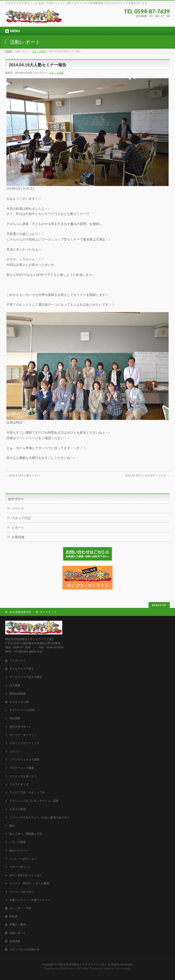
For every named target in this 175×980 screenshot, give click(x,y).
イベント (18, 508)
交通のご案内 (18, 925)
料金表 (13, 916)
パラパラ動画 (18, 842)
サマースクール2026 (22, 710)
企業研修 (18, 537)
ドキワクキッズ (19, 784)
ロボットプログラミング (24, 743)
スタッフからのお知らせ (24, 949)
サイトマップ (48, 612)
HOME (9, 51)
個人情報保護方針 (20, 612)
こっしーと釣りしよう (23, 859)
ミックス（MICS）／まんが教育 (29, 883)
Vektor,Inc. (109, 969)
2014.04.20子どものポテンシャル (148, 476)
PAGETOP (159, 605)
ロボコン (15, 751)
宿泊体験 (15, 718)
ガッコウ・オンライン (23, 735)
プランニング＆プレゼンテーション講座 (34, 801)
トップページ (18, 661)
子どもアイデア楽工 (22, 669)
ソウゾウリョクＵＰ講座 (24, 760)
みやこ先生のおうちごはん (26, 875)
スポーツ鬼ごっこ (20, 867)
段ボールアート (19, 851)
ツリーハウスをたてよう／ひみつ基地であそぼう (39, 817)
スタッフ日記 (39, 51)
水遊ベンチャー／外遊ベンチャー (30, 900)
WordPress (67, 969)
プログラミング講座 (22, 768)
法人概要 (15, 685)
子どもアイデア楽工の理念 (26, 677)
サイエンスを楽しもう (23, 776)
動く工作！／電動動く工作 (26, 834)
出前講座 (15, 941)
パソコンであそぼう (22, 892)
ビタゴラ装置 (18, 809)
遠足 (12, 826)
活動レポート (18, 933)
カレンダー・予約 (20, 908)
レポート (18, 527)
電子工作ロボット (20, 727)
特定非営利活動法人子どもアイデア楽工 (82, 964)
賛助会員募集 (18, 694)
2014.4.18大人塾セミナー (23, 476)
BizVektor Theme (88, 969)
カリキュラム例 (19, 702)
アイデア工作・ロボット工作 (27, 793)
